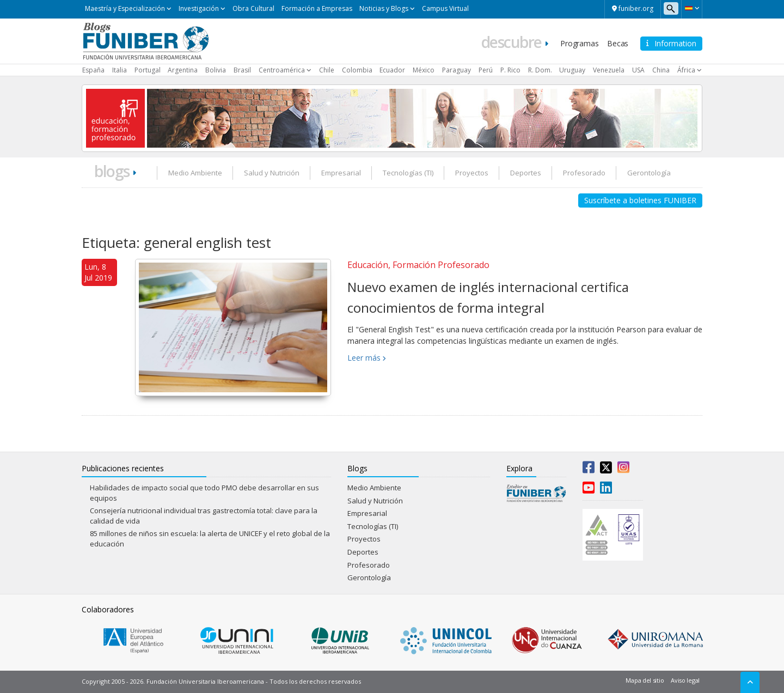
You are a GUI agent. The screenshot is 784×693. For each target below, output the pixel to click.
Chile (327, 70)
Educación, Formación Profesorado (418, 265)
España (93, 70)
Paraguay (457, 70)
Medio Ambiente (195, 173)
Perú (486, 70)
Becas (618, 43)
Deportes (526, 173)
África (686, 70)
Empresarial (341, 173)
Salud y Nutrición (272, 173)
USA (638, 70)
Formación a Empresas (317, 8)
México (424, 70)
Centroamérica (282, 70)
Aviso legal (685, 680)
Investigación (199, 8)
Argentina (183, 70)
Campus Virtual (445, 8)
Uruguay (572, 70)
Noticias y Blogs (384, 8)
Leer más (364, 358)
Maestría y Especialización (125, 8)
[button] (692, 8)
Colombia (357, 70)
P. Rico (510, 70)
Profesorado (584, 173)
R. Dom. (540, 70)
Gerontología (649, 173)
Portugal (148, 70)
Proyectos (472, 173)
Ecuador (392, 70)
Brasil (242, 70)
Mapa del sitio (645, 680)
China (661, 70)
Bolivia (216, 70)
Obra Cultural (253, 8)
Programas (579, 43)
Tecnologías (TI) (408, 173)
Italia (120, 70)
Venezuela (609, 70)
